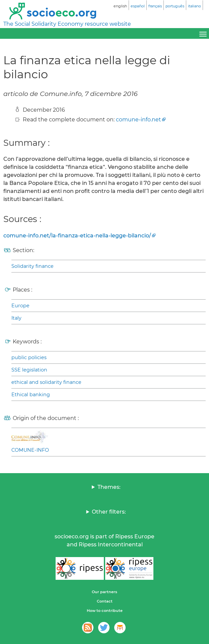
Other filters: (109, 512)
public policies (29, 357)
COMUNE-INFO (30, 450)
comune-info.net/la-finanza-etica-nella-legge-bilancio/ (77, 236)
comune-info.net (138, 120)
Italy (16, 318)
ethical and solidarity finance (46, 382)
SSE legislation (29, 370)
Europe (20, 306)
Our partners (104, 592)
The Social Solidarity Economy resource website (67, 24)
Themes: (109, 487)
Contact (105, 601)
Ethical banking (31, 395)
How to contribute (105, 611)
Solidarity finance (32, 266)
